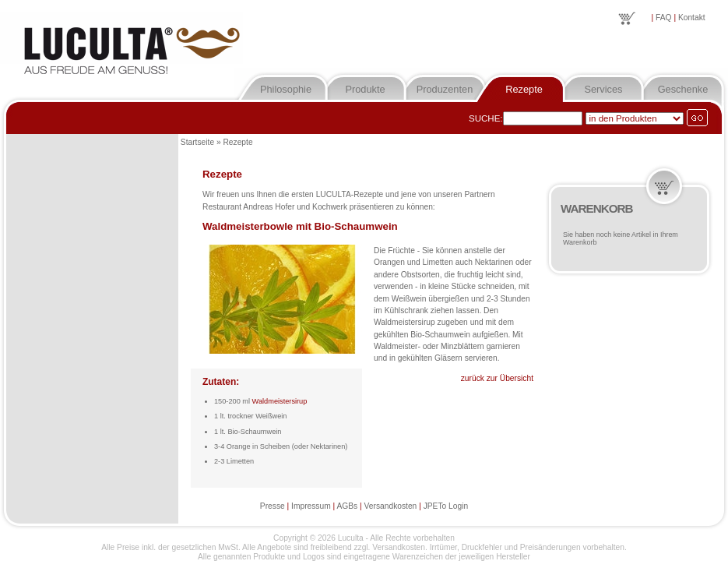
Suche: (486, 118)
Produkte (365, 89)
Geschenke (683, 89)
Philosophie (286, 89)
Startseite (197, 142)
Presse (273, 506)
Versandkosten (391, 506)
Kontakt (692, 18)
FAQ (663, 18)
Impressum (311, 506)
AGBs (347, 506)
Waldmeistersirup (280, 401)
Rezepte (524, 89)
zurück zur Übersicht (497, 378)
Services (603, 89)
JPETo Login (446, 506)
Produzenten (445, 89)
